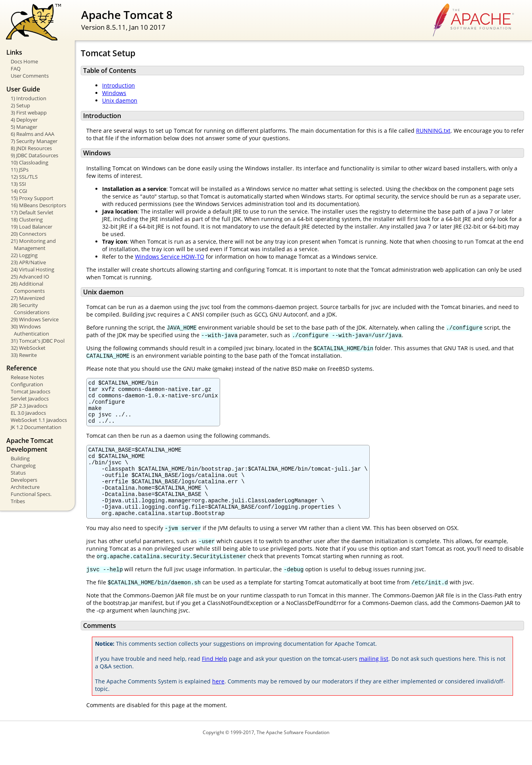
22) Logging (24, 255)
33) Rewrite (24, 355)
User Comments (30, 76)
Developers (24, 480)
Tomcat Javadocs (30, 391)
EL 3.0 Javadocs (28, 413)
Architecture (25, 487)
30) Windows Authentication (30, 330)
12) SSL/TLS (24, 177)
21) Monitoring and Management (33, 244)
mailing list (374, 680)
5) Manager (24, 127)
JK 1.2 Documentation (36, 427)
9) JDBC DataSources (34, 155)
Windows (114, 93)
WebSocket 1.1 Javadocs (39, 420)
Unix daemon (120, 100)
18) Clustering (27, 219)
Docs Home (24, 61)
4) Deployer (24, 120)
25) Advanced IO (30, 277)
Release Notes (27, 377)
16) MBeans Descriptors (38, 205)
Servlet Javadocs (30, 399)
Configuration (27, 384)
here (218, 703)
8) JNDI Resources (31, 148)
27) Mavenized (28, 298)
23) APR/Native (28, 262)
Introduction (119, 85)
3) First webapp (29, 113)
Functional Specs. (31, 494)
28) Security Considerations (30, 309)
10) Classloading (29, 162)
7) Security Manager (34, 141)
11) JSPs (20, 170)
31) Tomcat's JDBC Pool (38, 341)
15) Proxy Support (32, 198)
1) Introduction (28, 98)
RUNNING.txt (433, 131)
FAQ (16, 69)
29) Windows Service (35, 319)
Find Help (215, 680)
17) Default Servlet (32, 212)
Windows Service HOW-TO (170, 257)
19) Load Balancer (31, 227)
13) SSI (18, 184)
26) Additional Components (28, 287)
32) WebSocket (28, 348)
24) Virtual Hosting (32, 269)
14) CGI (19, 191)
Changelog (23, 465)
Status (18, 473)
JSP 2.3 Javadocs (29, 406)
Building (20, 458)
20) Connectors (28, 234)
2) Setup (20, 105)
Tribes (18, 501)
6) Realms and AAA (32, 134)
